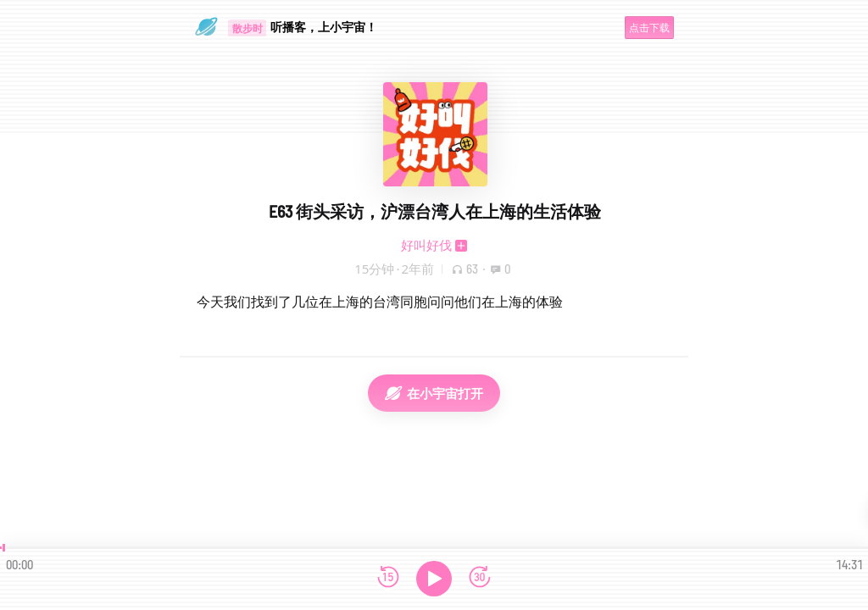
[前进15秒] (480, 578)
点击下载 (649, 28)
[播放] (434, 579)
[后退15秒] (388, 578)
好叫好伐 (426, 245)
